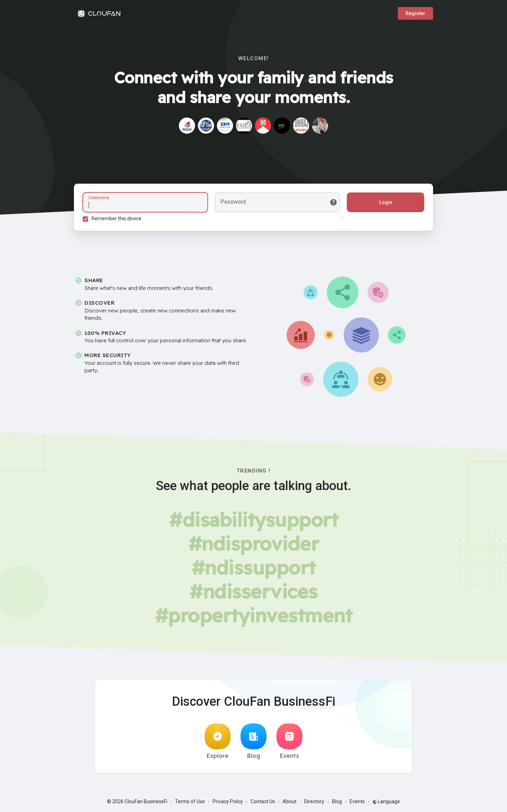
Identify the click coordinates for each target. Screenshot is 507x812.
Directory (314, 801)
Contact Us (263, 801)
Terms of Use (190, 801)
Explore (218, 741)
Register (415, 13)
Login (386, 202)
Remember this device (117, 218)
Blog (254, 741)
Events (289, 741)
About (290, 801)
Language (386, 801)
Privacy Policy (228, 801)
